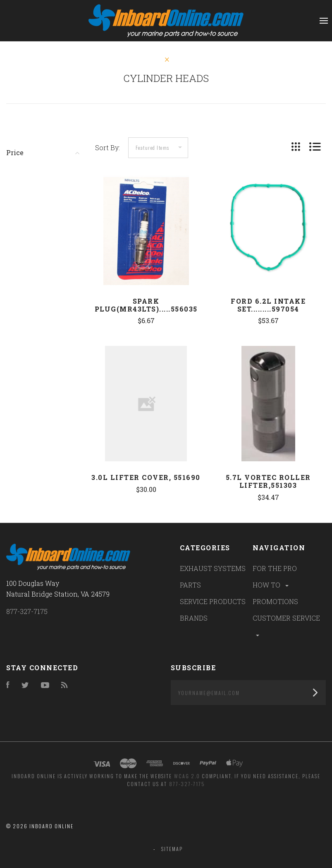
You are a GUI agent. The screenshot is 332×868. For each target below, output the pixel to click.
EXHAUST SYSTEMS (213, 568)
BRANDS (194, 618)
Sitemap (172, 849)
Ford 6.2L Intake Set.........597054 (268, 305)
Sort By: (107, 147)
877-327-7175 (27, 611)
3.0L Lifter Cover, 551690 (146, 477)
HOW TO (271, 585)
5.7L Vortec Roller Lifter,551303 (268, 481)
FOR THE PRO (275, 568)
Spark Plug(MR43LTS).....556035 (146, 305)
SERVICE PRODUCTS (213, 601)
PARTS (190, 585)
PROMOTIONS (275, 601)
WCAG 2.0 (187, 776)
